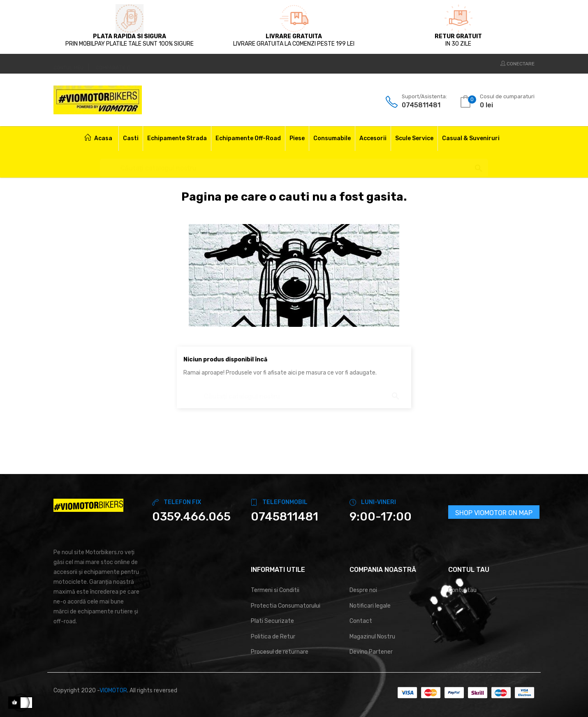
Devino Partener (371, 652)
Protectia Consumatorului (286, 606)
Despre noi (363, 590)
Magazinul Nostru (372, 637)
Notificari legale (370, 606)
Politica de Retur (273, 637)
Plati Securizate (272, 621)
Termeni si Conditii (275, 590)
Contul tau (462, 590)
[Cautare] (294, 164)
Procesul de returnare (280, 652)
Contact (361, 621)
